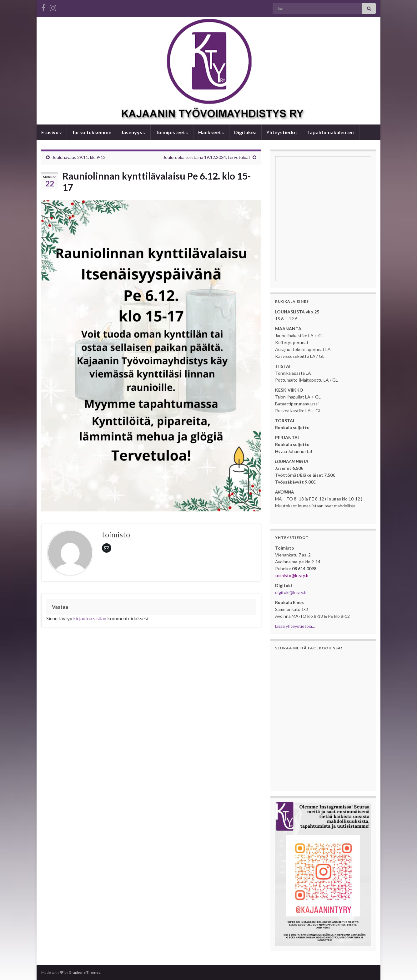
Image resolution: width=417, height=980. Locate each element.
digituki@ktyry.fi (291, 592)
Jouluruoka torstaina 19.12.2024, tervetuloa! (207, 157)
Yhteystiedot (282, 132)
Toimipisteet (172, 132)
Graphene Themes (85, 972)
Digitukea (245, 132)
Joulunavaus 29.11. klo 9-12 (79, 157)
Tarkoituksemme (91, 132)
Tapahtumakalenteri (331, 132)
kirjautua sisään (90, 618)
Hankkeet (211, 132)
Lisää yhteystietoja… (295, 626)
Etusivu (52, 132)
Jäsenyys (133, 132)
